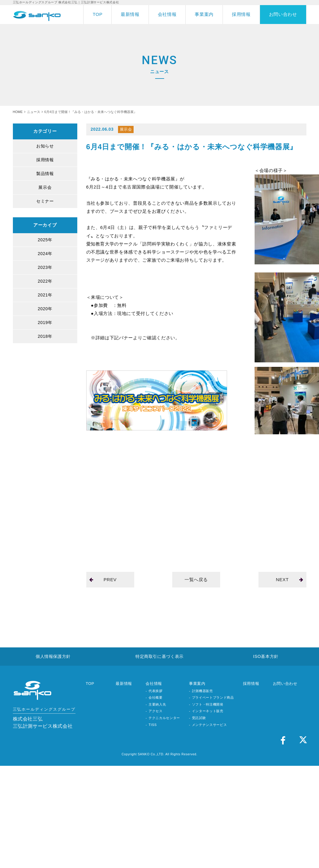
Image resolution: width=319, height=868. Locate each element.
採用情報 (241, 14)
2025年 (45, 240)
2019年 (45, 323)
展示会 (45, 187)
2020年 (45, 309)
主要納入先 (157, 704)
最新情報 (130, 14)
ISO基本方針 (266, 656)
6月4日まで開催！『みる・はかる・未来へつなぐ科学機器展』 (192, 147)
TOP (97, 14)
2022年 (45, 281)
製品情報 (45, 174)
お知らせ (45, 146)
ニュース (34, 112)
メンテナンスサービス (210, 725)
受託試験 (199, 718)
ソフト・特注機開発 (208, 704)
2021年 (45, 295)
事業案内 (204, 14)
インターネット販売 (208, 711)
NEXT (289, 580)
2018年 (45, 336)
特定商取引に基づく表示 (159, 656)
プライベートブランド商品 (213, 697)
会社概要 (156, 697)
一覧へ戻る (196, 580)
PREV (103, 580)
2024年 (45, 254)
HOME (18, 112)
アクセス (156, 711)
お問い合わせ (283, 14)
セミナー (45, 201)
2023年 (45, 267)
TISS (153, 725)
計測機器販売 (202, 691)
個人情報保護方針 (53, 656)
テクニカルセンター (164, 718)
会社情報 (167, 14)
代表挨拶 (156, 691)
